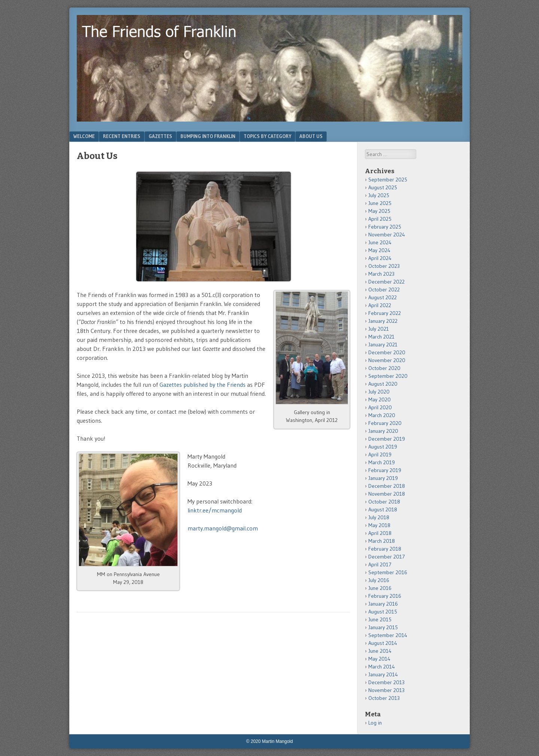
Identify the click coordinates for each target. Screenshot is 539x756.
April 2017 (380, 564)
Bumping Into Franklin (208, 136)
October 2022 (384, 290)
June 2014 (380, 651)
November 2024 (387, 235)
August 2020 (383, 384)
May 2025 (379, 211)
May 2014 (379, 659)
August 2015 (383, 612)
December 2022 (386, 282)
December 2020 (387, 352)
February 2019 (385, 470)
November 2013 (386, 690)
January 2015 (383, 627)
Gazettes (160, 136)
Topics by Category (267, 136)
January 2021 (383, 345)
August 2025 (383, 187)
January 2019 (383, 478)
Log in (375, 723)
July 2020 (379, 392)
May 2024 (379, 250)
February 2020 (385, 423)
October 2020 (384, 368)
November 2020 (387, 360)
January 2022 (383, 321)
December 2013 (386, 682)
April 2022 (380, 305)
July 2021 (379, 329)
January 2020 (383, 431)
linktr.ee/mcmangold (215, 510)
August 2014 (383, 643)
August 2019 (383, 447)
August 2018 (383, 509)
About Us (311, 136)
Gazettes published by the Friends (202, 385)
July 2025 (379, 195)
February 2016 (385, 596)
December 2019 (387, 439)
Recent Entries (122, 136)
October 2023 (384, 266)
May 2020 (380, 400)
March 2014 (382, 667)
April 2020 (380, 407)
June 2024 (380, 242)
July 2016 (379, 580)
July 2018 (379, 517)
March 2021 (381, 337)
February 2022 (385, 313)
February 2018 (385, 549)
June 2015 (380, 619)
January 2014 (383, 674)
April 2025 (380, 219)
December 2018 (387, 486)
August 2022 (383, 297)
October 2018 (384, 502)
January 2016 (383, 604)
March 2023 (381, 274)
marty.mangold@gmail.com (223, 528)
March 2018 (382, 541)
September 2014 (388, 635)
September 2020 (388, 376)
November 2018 (387, 494)
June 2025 (380, 203)
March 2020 (382, 415)
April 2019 (380, 454)
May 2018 (379, 525)
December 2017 (387, 557)
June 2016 (380, 588)
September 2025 (388, 180)
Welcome (84, 136)
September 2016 (388, 572)
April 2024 (380, 258)
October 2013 (384, 698)
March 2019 (382, 462)
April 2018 (380, 533)
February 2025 (385, 227)
